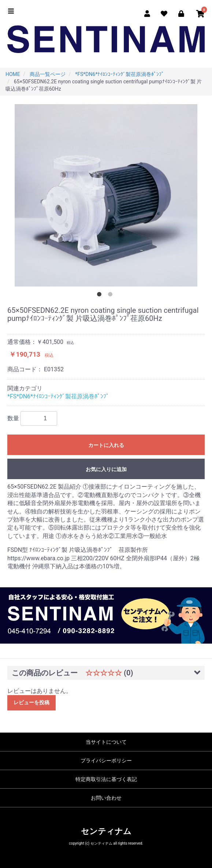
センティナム (106, 831)
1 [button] (101, 296)
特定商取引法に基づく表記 (106, 779)
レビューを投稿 (31, 702)
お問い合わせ (106, 798)
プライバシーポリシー (106, 761)
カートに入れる (106, 445)
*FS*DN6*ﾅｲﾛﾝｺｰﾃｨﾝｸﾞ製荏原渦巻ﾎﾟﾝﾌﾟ (58, 396)
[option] (106, 195)
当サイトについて (106, 742)
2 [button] (112, 296)
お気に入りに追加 (106, 469)
